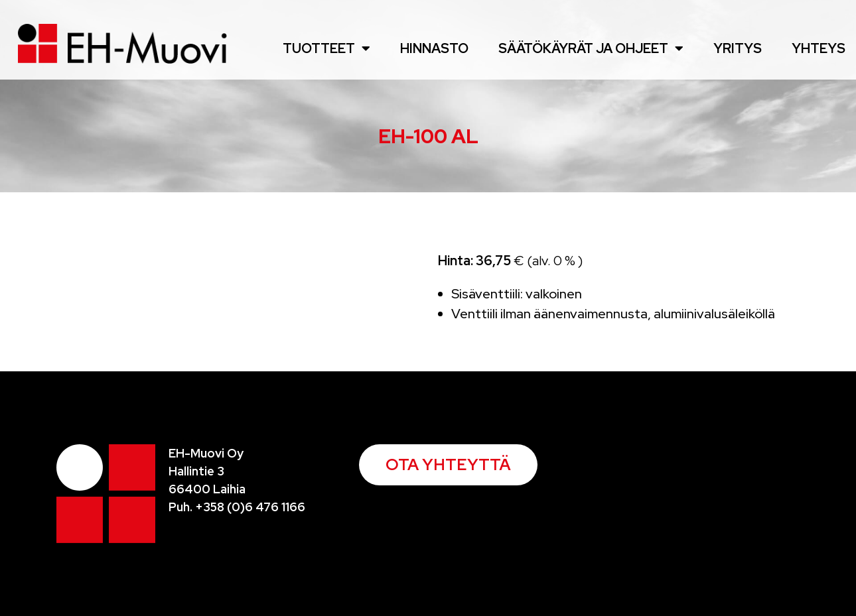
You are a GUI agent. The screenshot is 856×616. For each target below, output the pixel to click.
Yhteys (819, 48)
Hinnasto (434, 48)
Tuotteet (326, 48)
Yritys (738, 48)
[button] (448, 465)
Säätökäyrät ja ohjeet (591, 48)
